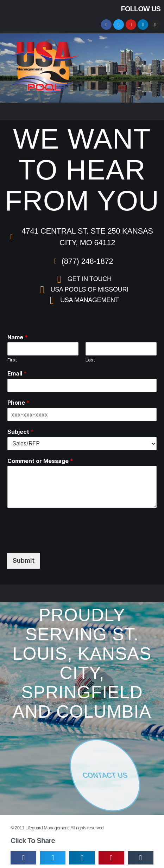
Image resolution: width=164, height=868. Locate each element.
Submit (24, 560)
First (12, 360)
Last (90, 360)
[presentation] (61, 529)
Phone (18, 403)
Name (18, 337)
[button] (108, 68)
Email (17, 373)
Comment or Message (40, 461)
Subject (21, 432)
